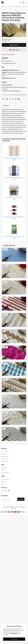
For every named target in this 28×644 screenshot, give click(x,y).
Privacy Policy (4, 482)
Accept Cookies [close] (14, 639)
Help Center (4, 468)
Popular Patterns (5, 456)
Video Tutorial (14, 50)
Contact (3, 470)
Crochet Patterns (10, 7)
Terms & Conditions (5, 479)
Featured (3, 7)
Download (14, 45)
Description (14, 106)
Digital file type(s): (8, 63)
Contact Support (5, 473)
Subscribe (21, 499)
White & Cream (5, 459)
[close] (25, 625)
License (3, 484)
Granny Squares (5, 461)
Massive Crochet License (20, 95)
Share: (3, 99)
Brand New (18, 7)
